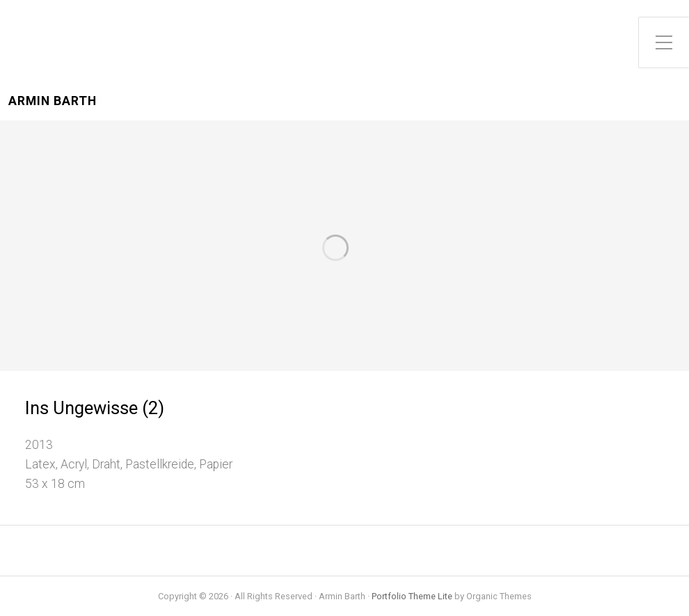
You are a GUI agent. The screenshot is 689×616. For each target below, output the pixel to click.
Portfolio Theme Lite (412, 596)
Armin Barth (53, 101)
